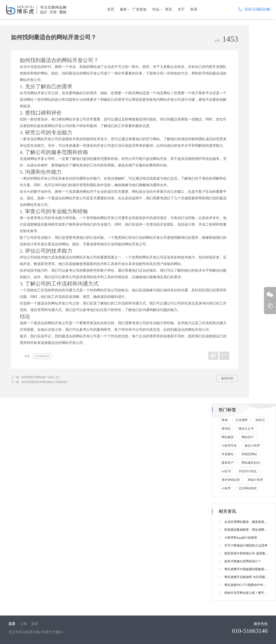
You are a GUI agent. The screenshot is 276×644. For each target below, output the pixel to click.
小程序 (226, 488)
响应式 (260, 420)
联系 (194, 9)
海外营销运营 (231, 480)
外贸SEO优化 (248, 471)
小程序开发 (229, 446)
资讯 (168, 9)
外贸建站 (228, 454)
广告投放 (140, 9)
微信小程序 (252, 446)
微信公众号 (246, 429)
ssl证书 (226, 471)
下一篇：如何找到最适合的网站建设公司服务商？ (40, 382)
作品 (156, 9)
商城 (225, 420)
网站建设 (228, 437)
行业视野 (242, 420)
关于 (181, 9)
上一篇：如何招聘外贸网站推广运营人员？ (36, 377)
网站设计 (248, 437)
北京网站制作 (42, 356)
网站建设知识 (251, 463)
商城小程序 (255, 480)
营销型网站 (249, 454)
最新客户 (228, 463)
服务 (123, 9)
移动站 (226, 429)
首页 (111, 9)
